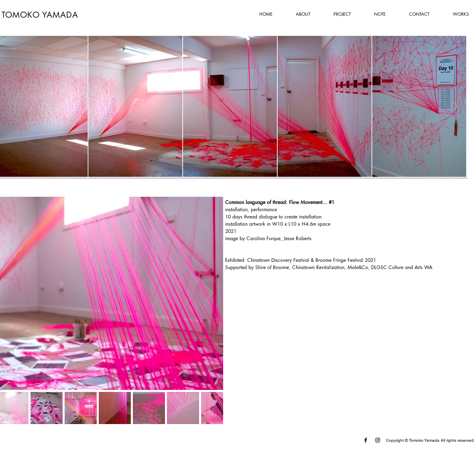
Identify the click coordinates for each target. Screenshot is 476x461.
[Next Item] (454, 107)
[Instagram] (378, 440)
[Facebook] (366, 440)
